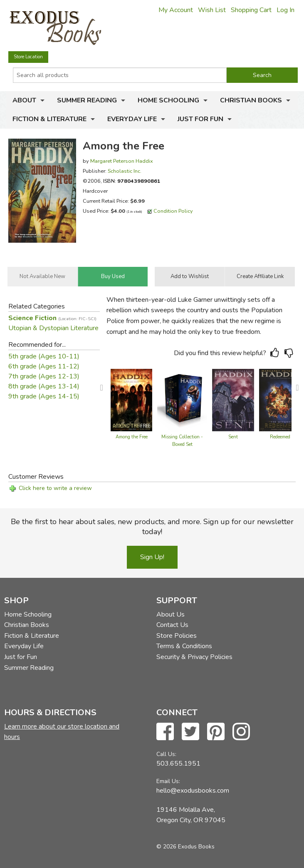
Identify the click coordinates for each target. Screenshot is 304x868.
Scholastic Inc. (125, 171)
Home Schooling (168, 100)
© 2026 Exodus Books (185, 847)
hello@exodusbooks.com (193, 791)
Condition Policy (173, 211)
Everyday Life (132, 119)
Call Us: (166, 754)
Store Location (28, 57)
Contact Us (172, 625)
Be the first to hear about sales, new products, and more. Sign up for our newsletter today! (152, 527)
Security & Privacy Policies (194, 657)
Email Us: (168, 781)
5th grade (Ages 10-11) (44, 356)
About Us (171, 614)
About (24, 100)
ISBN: (132, 181)
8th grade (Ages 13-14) (44, 386)
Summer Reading (87, 100)
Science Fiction (52, 318)
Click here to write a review (55, 488)
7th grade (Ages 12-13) (44, 376)
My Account (176, 10)
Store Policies (177, 636)
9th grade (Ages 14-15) (44, 396)
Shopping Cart (251, 10)
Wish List (212, 10)
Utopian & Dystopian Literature (53, 328)
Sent (233, 437)
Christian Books (251, 100)
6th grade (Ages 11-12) (44, 366)
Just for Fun (200, 119)
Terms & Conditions (184, 646)
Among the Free (132, 437)
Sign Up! (152, 557)
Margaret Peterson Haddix (122, 161)
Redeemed (280, 437)
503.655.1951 (178, 764)
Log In (285, 10)
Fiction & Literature (49, 119)
